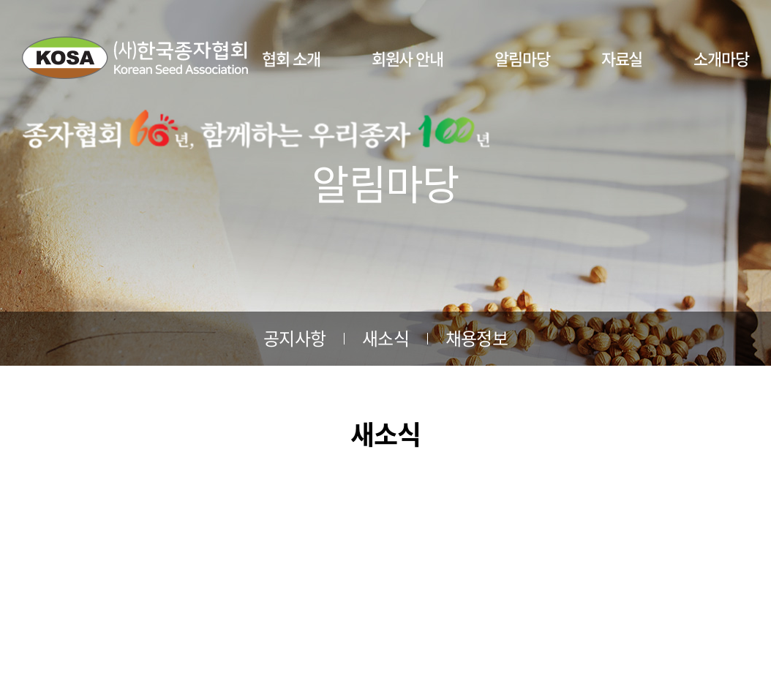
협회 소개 (291, 58)
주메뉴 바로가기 (0, 0)
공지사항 (294, 338)
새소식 (385, 338)
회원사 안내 (407, 58)
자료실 (622, 58)
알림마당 (522, 58)
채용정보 (477, 338)
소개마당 (721, 58)
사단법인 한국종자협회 (135, 58)
